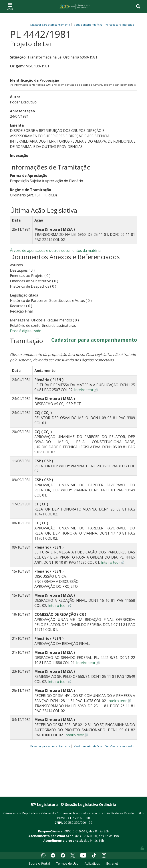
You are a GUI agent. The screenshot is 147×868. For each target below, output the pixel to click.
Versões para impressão (119, 25)
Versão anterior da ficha (88, 25)
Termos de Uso (67, 863)
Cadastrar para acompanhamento (51, 25)
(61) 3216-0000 (86, 836)
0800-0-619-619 (76, 831)
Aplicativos (92, 863)
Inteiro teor (84, 390)
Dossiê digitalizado (26, 331)
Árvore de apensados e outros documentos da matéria (55, 250)
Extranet (112, 863)
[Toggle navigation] (10, 6)
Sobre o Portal (39, 863)
